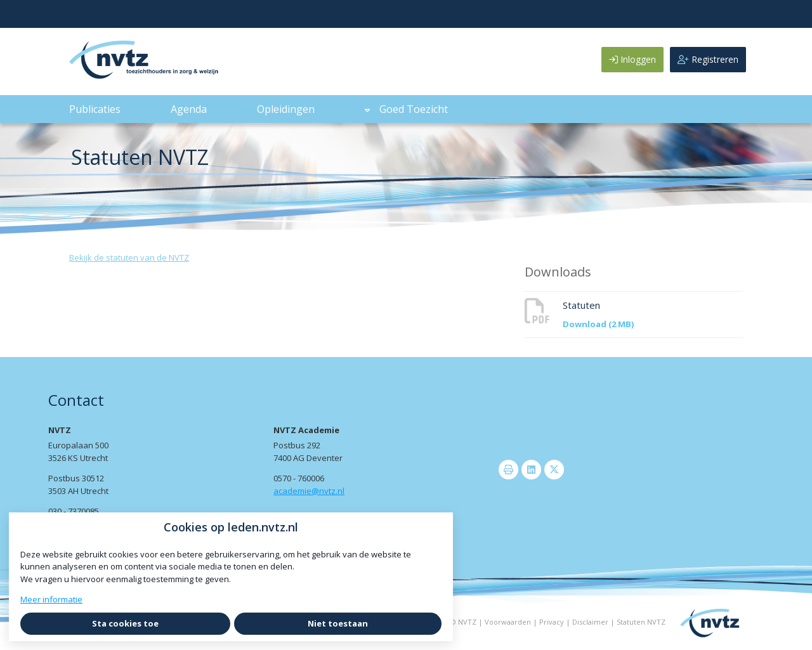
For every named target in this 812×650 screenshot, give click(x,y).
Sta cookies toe (125, 623)
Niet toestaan (338, 623)
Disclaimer (590, 622)
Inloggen (632, 59)
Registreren (708, 59)
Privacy (552, 622)
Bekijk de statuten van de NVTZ (129, 257)
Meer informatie (51, 599)
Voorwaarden (508, 622)
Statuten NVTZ (641, 622)
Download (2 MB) (598, 324)
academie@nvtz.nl (309, 491)
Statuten (581, 305)
